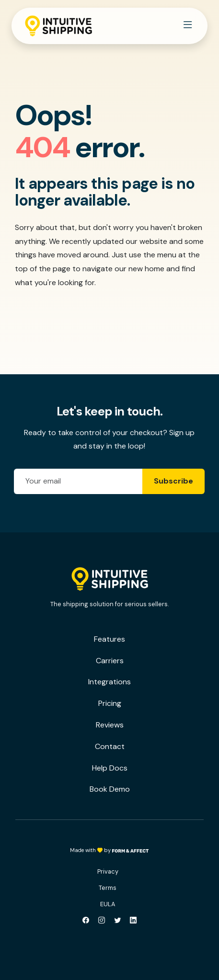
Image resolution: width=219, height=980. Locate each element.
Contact (110, 746)
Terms (108, 888)
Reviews (110, 725)
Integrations (109, 682)
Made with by (109, 850)
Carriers (110, 661)
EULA (108, 904)
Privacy (108, 871)
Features (109, 639)
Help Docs (110, 768)
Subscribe (173, 481)
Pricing (110, 703)
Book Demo (110, 789)
